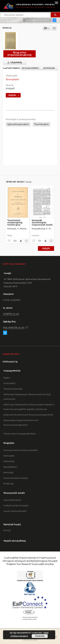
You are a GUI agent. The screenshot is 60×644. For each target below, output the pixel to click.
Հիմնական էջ (10, 362)
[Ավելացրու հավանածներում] (54, 28)
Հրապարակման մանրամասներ (21, 450)
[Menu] (56, 3)
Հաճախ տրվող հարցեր (16, 505)
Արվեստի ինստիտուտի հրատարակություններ (28, 415)
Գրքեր (7, 378)
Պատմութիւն (41, 124)
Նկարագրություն (12, 500)
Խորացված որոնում (37, 20)
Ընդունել (40, 636)
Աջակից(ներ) (10, 467)
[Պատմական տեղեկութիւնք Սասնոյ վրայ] (18, 202)
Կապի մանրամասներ (15, 511)
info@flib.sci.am (11, 314)
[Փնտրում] (55, 15)
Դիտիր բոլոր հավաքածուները (20, 434)
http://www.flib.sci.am (14, 327)
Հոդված (10, 88)
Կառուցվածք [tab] (49, 68)
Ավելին (46, 248)
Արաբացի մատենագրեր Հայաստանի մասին (42, 222)
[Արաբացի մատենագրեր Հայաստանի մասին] (42, 202)
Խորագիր (8, 472)
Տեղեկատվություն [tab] (30, 68)
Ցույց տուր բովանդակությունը (20, 54)
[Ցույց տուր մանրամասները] (26, 241)
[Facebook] (5, 333)
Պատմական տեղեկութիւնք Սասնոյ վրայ (15, 222)
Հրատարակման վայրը (16, 478)
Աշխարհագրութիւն (18, 124)
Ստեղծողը (9, 461)
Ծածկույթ (8, 484)
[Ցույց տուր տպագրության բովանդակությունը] (21, 241)
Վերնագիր (9, 456)
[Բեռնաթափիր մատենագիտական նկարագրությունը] (15, 241)
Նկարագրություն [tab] (12, 68)
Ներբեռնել (14, 62)
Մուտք (7, 530)
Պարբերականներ (13, 389)
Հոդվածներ (10, 383)
